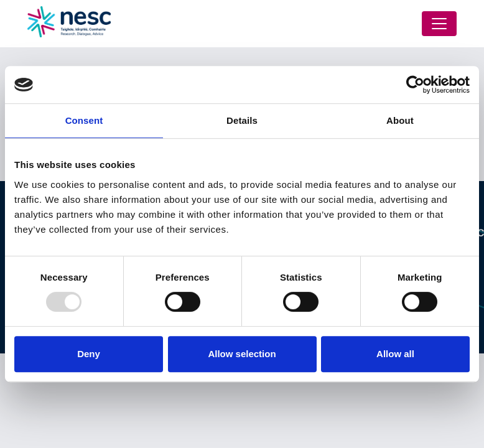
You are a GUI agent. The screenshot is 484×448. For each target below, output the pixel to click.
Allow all (395, 354)
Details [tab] (242, 120)
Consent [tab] (84, 120)
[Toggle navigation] (439, 24)
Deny (89, 354)
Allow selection (242, 354)
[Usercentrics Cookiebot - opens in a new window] (415, 85)
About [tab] (400, 120)
